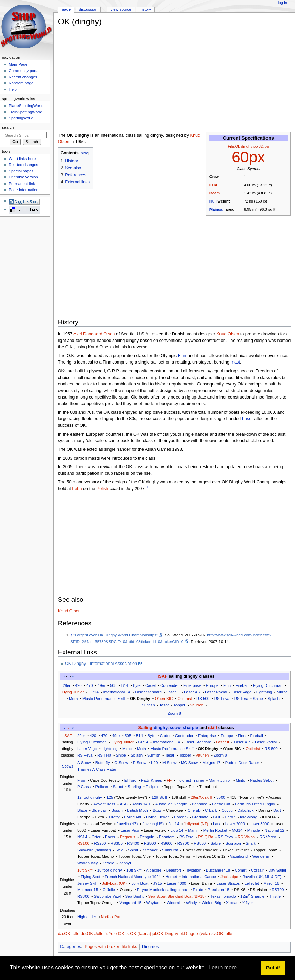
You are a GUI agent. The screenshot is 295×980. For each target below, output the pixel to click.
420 (78, 685)
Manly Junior (220, 780)
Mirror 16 (271, 883)
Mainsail (217, 209)
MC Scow (189, 763)
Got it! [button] (273, 968)
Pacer (110, 837)
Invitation (193, 870)
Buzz (157, 810)
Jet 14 (174, 824)
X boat (232, 903)
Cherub (194, 810)
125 (110, 797)
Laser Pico (130, 830)
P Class (84, 787)
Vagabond (239, 856)
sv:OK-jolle (222, 934)
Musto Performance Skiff (104, 699)
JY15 (158, 883)
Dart (277, 810)
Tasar (164, 705)
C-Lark (211, 810)
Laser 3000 (259, 824)
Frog (81, 780)
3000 (221, 797)
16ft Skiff (85, 870)
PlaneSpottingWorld (26, 106)
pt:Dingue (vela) (195, 934)
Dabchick (245, 810)
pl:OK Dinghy (165, 934)
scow (175, 728)
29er (66, 685)
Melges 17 (211, 763)
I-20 (155, 763)
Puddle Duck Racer (242, 763)
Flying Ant (133, 817)
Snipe (258, 699)
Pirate (198, 890)
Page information (24, 190)
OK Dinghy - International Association (101, 664)
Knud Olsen (228, 334)
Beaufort (174, 870)
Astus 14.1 (141, 804)
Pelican (102, 787)
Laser (248, 419)
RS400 (133, 843)
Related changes (23, 165)
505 (113, 685)
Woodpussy (87, 863)
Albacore (154, 870)
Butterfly (103, 763)
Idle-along (249, 817)
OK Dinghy (140, 699)
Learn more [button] (223, 967)
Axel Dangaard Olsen (94, 334)
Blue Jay (99, 810)
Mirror (282, 692)
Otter (96, 837)
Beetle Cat (221, 804)
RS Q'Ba (206, 837)
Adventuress (104, 804)
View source (121, 9)
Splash (274, 699)
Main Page (18, 64)
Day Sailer (277, 870)
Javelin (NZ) (127, 824)
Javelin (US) (153, 824)
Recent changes (23, 77)
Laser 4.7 (192, 692)
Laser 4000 (176, 883)
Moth (73, 699)
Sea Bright (134, 896)
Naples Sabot (262, 780)
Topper (179, 705)
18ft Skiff (134, 870)
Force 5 (181, 817)
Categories (71, 947)
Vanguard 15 (130, 903)
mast (235, 362)
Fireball (242, 685)
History (145, 9)
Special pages (21, 171)
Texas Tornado (223, 896)
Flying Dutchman (268, 685)
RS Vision (246, 837)
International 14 (117, 692)
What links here (22, 159)
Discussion (88, 9)
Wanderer (261, 856)
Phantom (167, 837)
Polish (103, 489)
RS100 (83, 843)
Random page (21, 83)
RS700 (183, 843)
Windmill (174, 903)
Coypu (227, 810)
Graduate (200, 817)
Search (8, 127)
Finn (182, 356)
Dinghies (150, 947)
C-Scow (121, 763)
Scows (68, 766)
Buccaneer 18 (218, 870)
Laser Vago (242, 692)
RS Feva (222, 699)
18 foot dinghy (110, 870)
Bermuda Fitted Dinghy (255, 804)
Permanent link (22, 184)
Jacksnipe (229, 877)
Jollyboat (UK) (114, 883)
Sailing (145, 728)
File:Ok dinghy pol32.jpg (249, 146)
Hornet (171, 877)
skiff (213, 728)
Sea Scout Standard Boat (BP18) (177, 896)
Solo (119, 850)
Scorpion (233, 843)
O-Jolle (109, 890)
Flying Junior (73, 692)
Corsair (257, 870)
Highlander (87, 917)
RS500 (150, 843)
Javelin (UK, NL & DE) (262, 877)
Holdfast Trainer (190, 780)
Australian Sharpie (171, 804)
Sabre (216, 843)
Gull (217, 817)
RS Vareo (268, 837)
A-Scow (84, 763)
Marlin (193, 830)
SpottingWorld (21, 118)
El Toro (130, 780)
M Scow (169, 763)
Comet (241, 870)
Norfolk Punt (112, 917)
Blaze (82, 810)
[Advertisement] (177, 80)
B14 (125, 685)
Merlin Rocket (215, 830)
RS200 (100, 843)
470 (89, 685)
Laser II (173, 692)
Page (66, 9)
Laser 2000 (235, 824)
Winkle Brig (212, 903)
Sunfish (148, 705)
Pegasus (127, 837)
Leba (77, 489)
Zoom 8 (174, 713)
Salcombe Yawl (107, 896)
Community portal (24, 71)
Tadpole (152, 787)
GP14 (94, 692)
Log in (282, 3)
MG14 (237, 830)
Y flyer (248, 903)
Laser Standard (148, 692)
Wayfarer (154, 903)
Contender (169, 685)
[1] (148, 487)
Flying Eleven (158, 817)
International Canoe (199, 877)
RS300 (117, 843)
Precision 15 (219, 890)
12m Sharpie (252, 896)
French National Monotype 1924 (133, 877)
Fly (169, 780)
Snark (251, 843)
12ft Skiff (159, 797)
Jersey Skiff (87, 883)
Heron (230, 817)
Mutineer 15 (88, 890)
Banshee (200, 804)
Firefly (114, 817)
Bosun (117, 810)
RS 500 (203, 699)
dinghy (160, 728)
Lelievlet (252, 883)
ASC (124, 804)
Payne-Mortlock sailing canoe (163, 890)
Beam (215, 193)
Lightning (264, 692)
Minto (240, 780)
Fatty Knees (152, 780)
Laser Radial (216, 692)
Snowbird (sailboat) (94, 850)
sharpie (190, 728)
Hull (213, 201)
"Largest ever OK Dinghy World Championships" (116, 635)
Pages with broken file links (111, 947)
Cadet (150, 685)
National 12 (274, 830)
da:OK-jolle (69, 934)
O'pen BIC (164, 699)
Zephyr (125, 863)
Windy (192, 903)
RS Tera (241, 699)
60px (248, 157)
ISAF (163, 676)
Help (13, 89)
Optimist (185, 699)
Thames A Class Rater (97, 769)
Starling (134, 787)
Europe (212, 685)
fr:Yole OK (115, 934)
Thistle (275, 896)
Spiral (133, 850)
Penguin (147, 837)
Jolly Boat (140, 883)
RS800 (200, 843)
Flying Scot (90, 877)
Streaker (150, 850)
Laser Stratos (228, 883)
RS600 (166, 843)
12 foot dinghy (90, 797)
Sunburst (170, 850)
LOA (214, 185)
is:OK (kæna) (139, 934)
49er (101, 685)
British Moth (137, 810)
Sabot (118, 787)
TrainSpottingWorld (25, 112)
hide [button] (84, 153)
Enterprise (192, 685)
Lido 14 (177, 830)
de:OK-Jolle (92, 934)
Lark (217, 824)
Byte (137, 685)
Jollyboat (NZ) (196, 824)
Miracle (254, 830)
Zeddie (108, 863)
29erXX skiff (201, 797)
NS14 (82, 837)
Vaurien (197, 705)
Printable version (23, 177)
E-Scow (140, 763)
